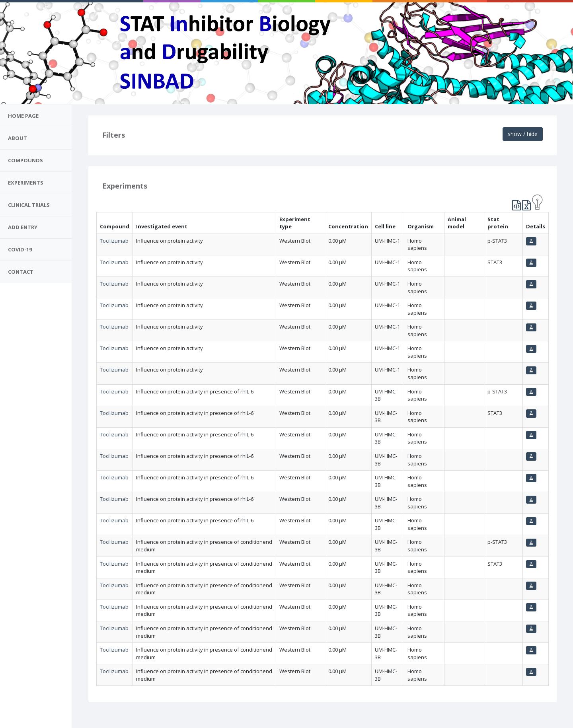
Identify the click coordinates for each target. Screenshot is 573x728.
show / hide (523, 134)
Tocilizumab (114, 241)
